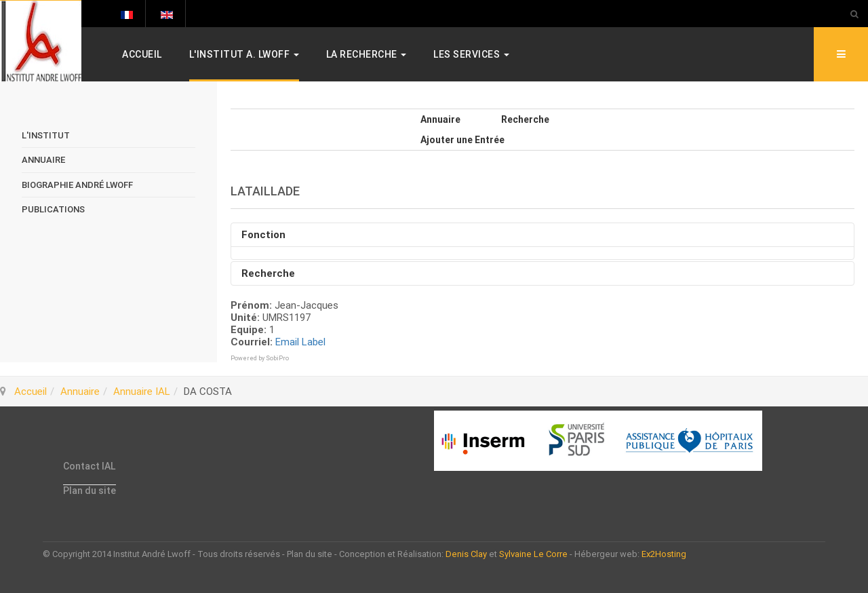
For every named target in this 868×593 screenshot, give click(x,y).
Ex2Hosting (664, 554)
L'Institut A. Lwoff (244, 54)
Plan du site (90, 491)
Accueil (142, 54)
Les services (471, 54)
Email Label (300, 342)
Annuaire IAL (142, 391)
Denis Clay (466, 554)
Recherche (525, 119)
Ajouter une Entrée (462, 140)
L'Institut (46, 135)
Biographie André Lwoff (77, 185)
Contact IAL (89, 466)
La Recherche (367, 54)
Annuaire (440, 119)
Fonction (263, 235)
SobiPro (277, 358)
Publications (53, 209)
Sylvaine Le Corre (533, 554)
